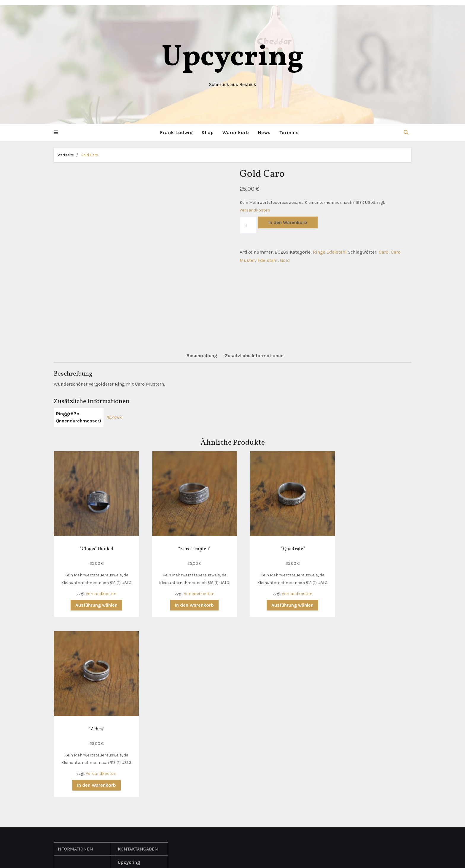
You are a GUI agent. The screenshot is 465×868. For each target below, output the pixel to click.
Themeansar (296, 859)
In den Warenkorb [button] (185, 598)
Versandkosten (255, 210)
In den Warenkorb (288, 222)
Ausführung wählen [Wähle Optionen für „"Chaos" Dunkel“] (93, 598)
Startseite (65, 155)
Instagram (129, 794)
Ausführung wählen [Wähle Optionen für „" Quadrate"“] (278, 598)
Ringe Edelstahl (330, 252)
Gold (285, 260)
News (264, 132)
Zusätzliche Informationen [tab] (254, 356)
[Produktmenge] (248, 225)
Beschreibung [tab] (202, 356)
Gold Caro (89, 155)
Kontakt (65, 697)
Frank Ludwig (176, 132)
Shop (207, 132)
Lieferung (67, 705)
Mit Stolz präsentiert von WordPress (196, 859)
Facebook (128, 786)
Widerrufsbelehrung (78, 748)
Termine (289, 132)
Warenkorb (236, 132)
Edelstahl (267, 260)
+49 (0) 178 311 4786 (141, 760)
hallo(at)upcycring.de (142, 769)
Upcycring (233, 58)
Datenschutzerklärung (80, 731)
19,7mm (114, 417)
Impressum (69, 739)
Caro (384, 252)
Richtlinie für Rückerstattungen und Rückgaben (81, 764)
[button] (56, 133)
